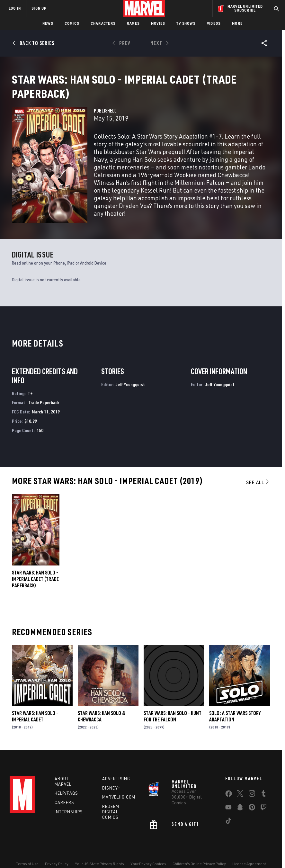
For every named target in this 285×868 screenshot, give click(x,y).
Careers (64, 804)
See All (258, 484)
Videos (214, 23)
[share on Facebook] (229, 797)
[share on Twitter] (240, 797)
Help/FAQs (66, 795)
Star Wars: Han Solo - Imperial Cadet (35, 719)
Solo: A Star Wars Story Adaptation (235, 719)
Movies (158, 23)
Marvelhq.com (119, 799)
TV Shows (186, 23)
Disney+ (111, 790)
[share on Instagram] (252, 797)
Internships (69, 814)
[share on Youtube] (228, 810)
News (48, 23)
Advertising (116, 781)
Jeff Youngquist (130, 386)
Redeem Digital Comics (111, 814)
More (237, 23)
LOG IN (15, 8)
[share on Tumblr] (263, 797)
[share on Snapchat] (240, 810)
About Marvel (63, 783)
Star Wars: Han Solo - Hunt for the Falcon (173, 719)
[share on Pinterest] (252, 810)
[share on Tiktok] (228, 824)
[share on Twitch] (263, 810)
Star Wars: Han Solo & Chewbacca (102, 719)
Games (133, 23)
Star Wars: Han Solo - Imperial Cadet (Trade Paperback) (35, 581)
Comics (72, 23)
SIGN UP (39, 8)
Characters (103, 23)
